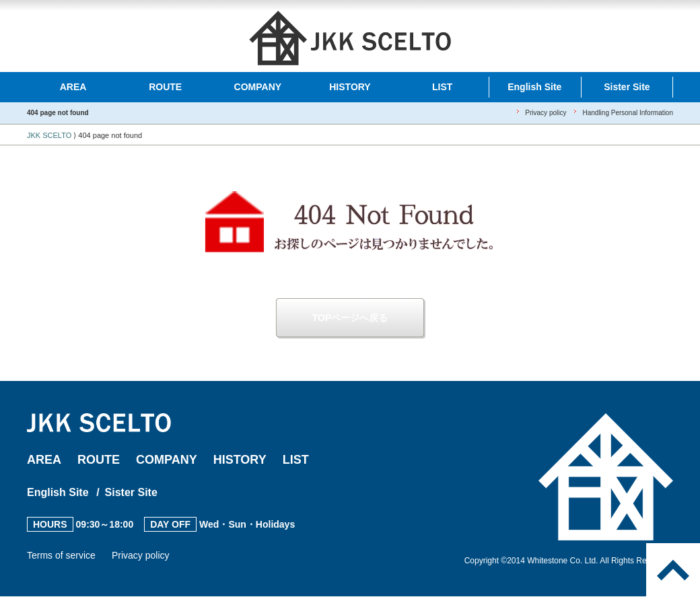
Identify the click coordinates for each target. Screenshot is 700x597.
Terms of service (61, 555)
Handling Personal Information (628, 113)
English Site (534, 87)
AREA (73, 87)
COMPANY (258, 87)
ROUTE (165, 87)
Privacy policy (546, 113)
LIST (442, 87)
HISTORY (350, 87)
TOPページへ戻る (350, 318)
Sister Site (627, 87)
